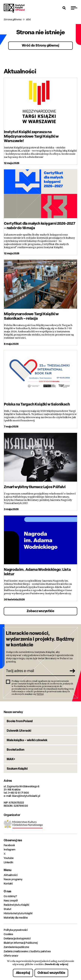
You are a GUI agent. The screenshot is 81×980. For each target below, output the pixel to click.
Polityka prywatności (16, 930)
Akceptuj (23, 973)
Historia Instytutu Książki (18, 913)
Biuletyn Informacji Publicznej (21, 943)
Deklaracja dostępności (17, 938)
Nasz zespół (11, 900)
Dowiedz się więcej (56, 964)
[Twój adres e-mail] (36, 671)
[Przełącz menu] (74, 8)
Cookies (8, 934)
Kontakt (8, 883)
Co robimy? (10, 896)
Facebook (9, 845)
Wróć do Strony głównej (40, 45)
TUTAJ (40, 694)
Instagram (10, 849)
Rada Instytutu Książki (16, 905)
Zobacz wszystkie (40, 611)
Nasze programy (13, 879)
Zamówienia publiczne (16, 947)
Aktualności (11, 875)
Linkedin (8, 862)
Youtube (9, 858)
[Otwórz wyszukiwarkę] (64, 8)
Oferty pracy (11, 956)
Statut (8, 909)
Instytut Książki (14, 8)
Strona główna (13, 19)
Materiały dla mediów (16, 918)
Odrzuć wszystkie (51, 973)
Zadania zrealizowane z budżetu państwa (27, 951)
